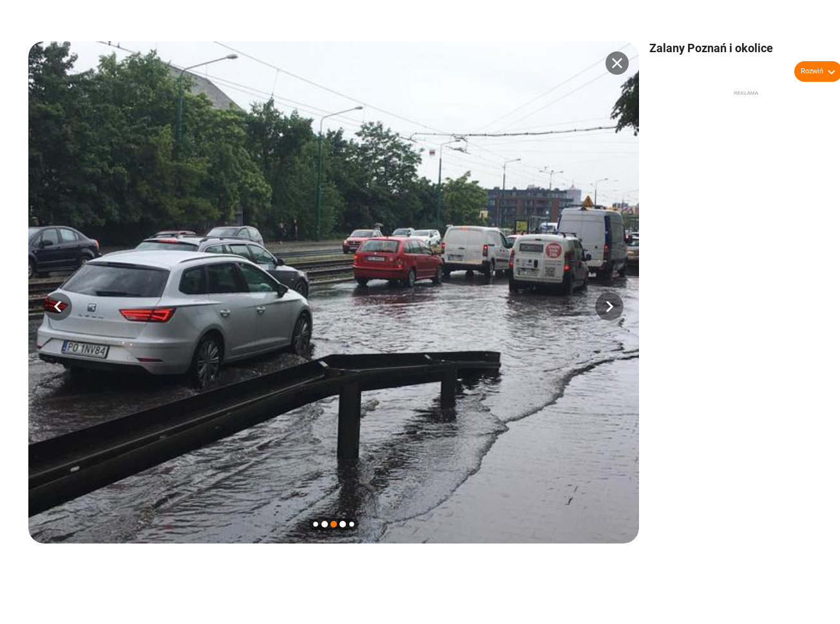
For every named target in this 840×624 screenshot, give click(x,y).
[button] (58, 307)
